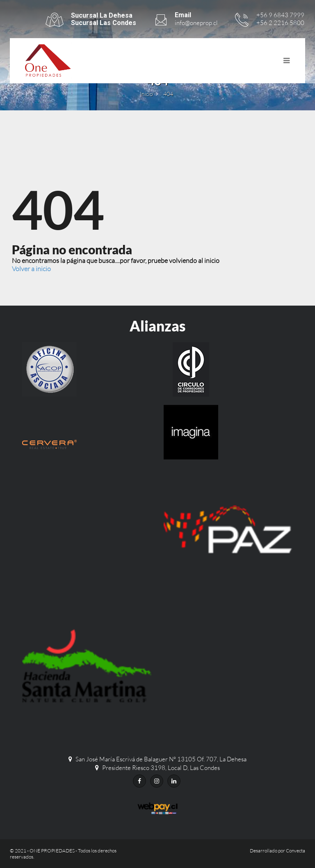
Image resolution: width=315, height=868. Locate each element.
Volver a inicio (31, 269)
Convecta (296, 851)
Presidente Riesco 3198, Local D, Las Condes (161, 768)
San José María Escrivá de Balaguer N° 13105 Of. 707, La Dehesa (161, 759)
